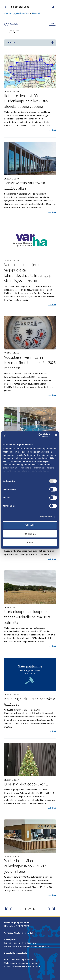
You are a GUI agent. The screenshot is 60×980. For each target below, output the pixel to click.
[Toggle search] (53, 7)
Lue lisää (52, 130)
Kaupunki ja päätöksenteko (17, 13)
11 (34, 909)
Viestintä (36, 13)
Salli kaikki (30, 525)
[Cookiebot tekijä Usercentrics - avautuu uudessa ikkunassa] (38, 435)
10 (29, 909)
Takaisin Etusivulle (17, 7)
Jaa (52, 24)
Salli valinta (30, 534)
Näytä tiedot (46, 517)
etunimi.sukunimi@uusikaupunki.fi (33, 946)
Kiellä (30, 543)
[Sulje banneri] (56, 435)
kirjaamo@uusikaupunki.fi (25, 943)
